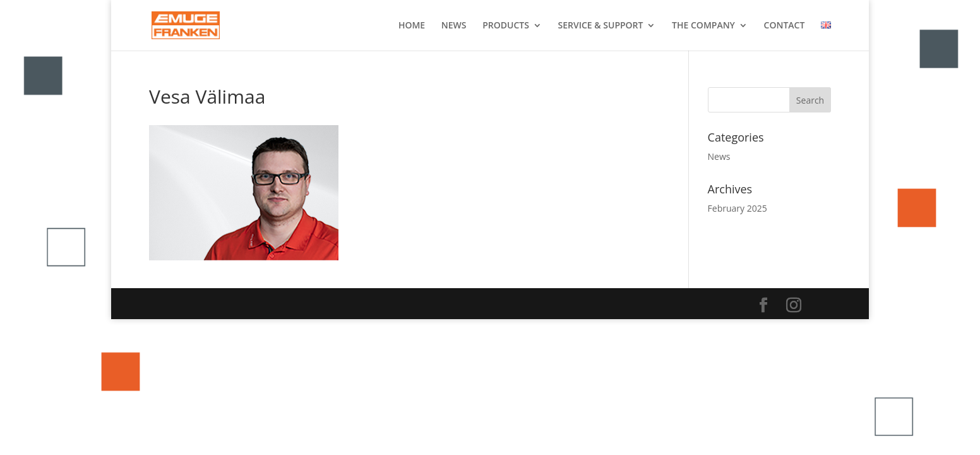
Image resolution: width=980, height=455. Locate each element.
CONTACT (785, 26)
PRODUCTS (506, 26)
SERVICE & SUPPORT (601, 26)
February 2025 (738, 208)
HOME (412, 26)
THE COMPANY (703, 26)
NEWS (454, 26)
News (719, 156)
